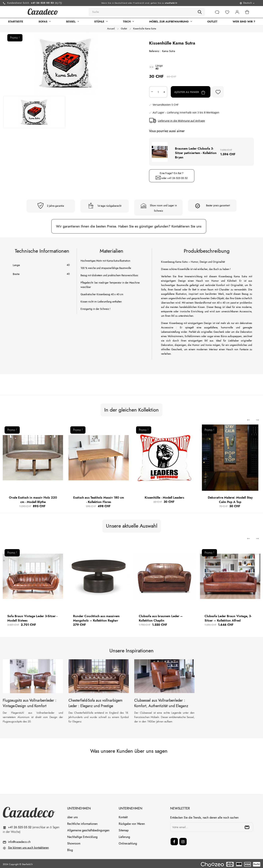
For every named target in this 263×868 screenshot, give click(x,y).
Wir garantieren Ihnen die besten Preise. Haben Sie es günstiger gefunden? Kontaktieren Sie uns (129, 225)
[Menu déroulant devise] (225, 3)
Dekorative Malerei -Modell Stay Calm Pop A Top (230, 498)
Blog (70, 848)
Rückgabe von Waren (132, 822)
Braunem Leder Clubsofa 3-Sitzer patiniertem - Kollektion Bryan (196, 151)
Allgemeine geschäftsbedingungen (88, 829)
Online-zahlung (128, 842)
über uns (72, 816)
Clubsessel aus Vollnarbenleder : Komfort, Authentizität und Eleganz (161, 702)
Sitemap (124, 829)
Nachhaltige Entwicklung (82, 835)
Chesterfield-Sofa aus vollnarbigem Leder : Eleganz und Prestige (96, 702)
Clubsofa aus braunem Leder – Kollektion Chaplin (161, 617)
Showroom (74, 842)
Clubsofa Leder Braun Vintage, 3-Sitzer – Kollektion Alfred (228, 617)
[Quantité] (158, 92)
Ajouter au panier (194, 92)
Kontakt (123, 816)
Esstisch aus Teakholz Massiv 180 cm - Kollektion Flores (99, 498)
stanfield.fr (171, 3)
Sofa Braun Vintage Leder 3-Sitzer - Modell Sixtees (32, 617)
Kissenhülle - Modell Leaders (164, 496)
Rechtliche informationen (82, 822)
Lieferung (124, 835)
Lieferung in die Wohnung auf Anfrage (181, 121)
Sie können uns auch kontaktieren (28, 846)
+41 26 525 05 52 (177, 177)
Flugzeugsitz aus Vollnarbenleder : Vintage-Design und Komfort (29, 702)
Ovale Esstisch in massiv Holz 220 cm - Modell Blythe (33, 498)
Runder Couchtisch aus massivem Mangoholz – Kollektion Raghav (96, 617)
